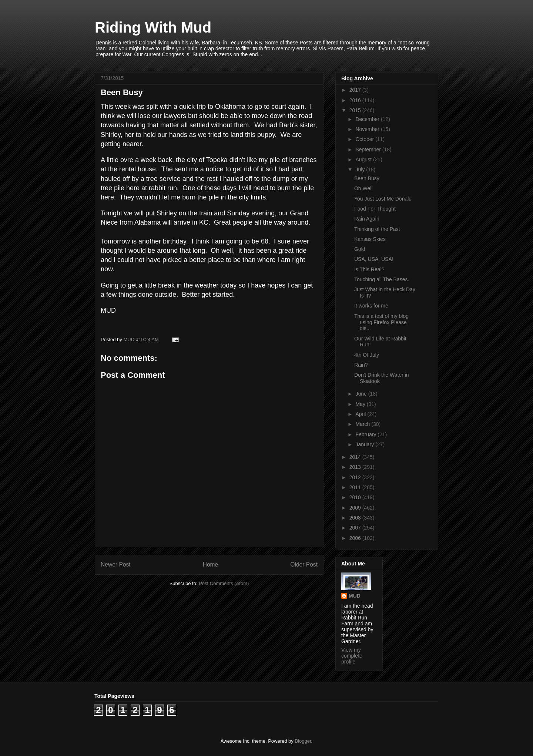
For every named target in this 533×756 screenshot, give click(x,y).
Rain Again (367, 219)
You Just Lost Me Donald (383, 199)
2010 (356, 497)
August (364, 159)
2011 (356, 487)
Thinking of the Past (377, 229)
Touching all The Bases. (382, 279)
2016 (356, 100)
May (361, 404)
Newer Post (116, 565)
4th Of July (367, 355)
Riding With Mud (153, 27)
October (365, 139)
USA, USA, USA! (374, 259)
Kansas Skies (370, 239)
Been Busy (367, 178)
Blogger (303, 741)
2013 (356, 467)
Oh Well (363, 188)
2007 (356, 528)
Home (211, 565)
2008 (356, 518)
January (365, 444)
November (368, 129)
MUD (355, 596)
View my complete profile (352, 656)
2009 (356, 508)
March (363, 424)
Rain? (361, 365)
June (362, 394)
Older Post (304, 565)
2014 (356, 457)
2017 (356, 90)
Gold (360, 249)
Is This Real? (369, 269)
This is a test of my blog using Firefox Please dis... (381, 322)
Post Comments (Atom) (224, 583)
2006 (356, 538)
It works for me (371, 306)
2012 (356, 477)
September (369, 149)
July (361, 169)
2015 (356, 110)
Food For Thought (375, 209)
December (368, 119)
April (361, 414)
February (366, 434)
